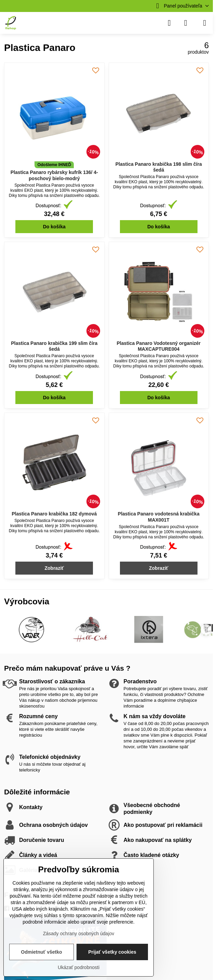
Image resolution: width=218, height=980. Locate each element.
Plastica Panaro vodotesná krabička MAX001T (159, 517)
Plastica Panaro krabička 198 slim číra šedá (159, 167)
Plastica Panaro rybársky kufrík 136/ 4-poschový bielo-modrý (54, 175)
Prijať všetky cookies (112, 952)
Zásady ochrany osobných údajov (79, 934)
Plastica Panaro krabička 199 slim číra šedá (54, 346)
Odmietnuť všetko (41, 952)
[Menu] (205, 23)
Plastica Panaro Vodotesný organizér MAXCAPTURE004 (159, 346)
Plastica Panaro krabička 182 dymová (54, 514)
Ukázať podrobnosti (79, 967)
